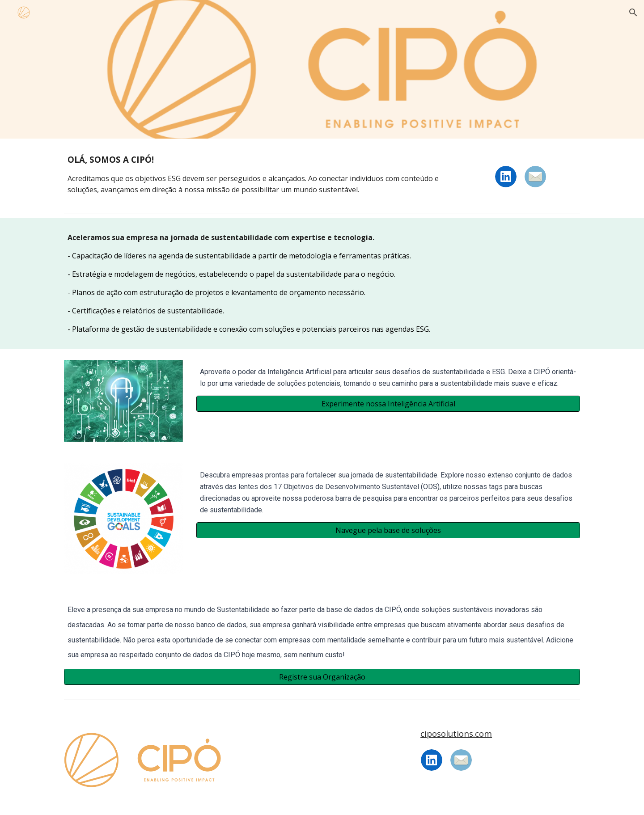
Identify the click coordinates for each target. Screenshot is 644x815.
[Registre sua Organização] (322, 677)
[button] (633, 13)
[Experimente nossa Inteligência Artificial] (388, 404)
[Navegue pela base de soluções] (388, 530)
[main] (256, 174)
